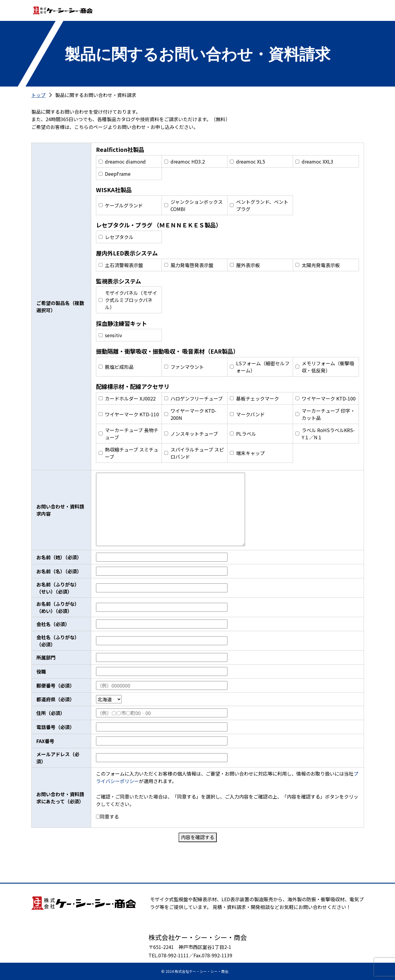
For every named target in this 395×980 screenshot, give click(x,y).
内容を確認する (198, 837)
